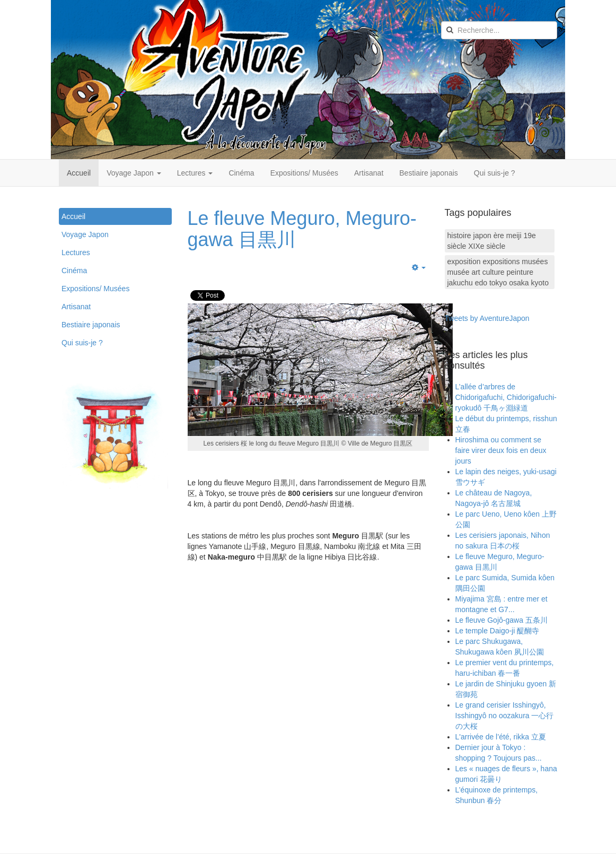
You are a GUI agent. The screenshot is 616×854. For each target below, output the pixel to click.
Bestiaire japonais (429, 173)
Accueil (79, 173)
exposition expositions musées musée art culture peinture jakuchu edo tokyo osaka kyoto (498, 272)
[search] (499, 30)
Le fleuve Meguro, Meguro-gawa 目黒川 (302, 229)
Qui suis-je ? (495, 173)
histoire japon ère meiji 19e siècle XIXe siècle (492, 241)
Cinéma (241, 173)
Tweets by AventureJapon (487, 318)
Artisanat (369, 173)
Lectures (195, 173)
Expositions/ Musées (304, 173)
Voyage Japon (134, 173)
